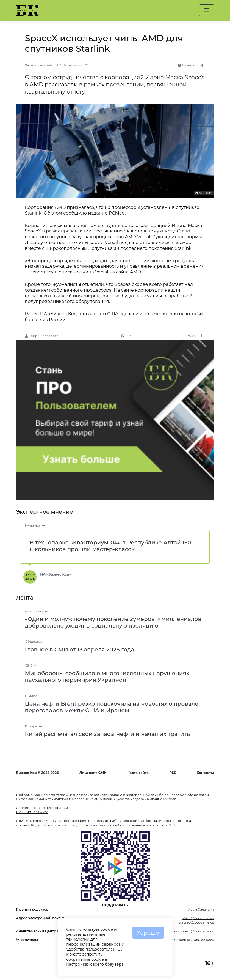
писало (88, 314)
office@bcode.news (198, 918)
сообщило (75, 213)
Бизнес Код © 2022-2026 (38, 773)
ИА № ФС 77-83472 (32, 812)
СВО (29, 665)
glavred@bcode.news (196, 922)
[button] (207, 10)
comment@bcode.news (194, 931)
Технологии (74, 65)
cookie (107, 929)
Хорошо (148, 933)
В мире (31, 696)
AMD (195, 336)
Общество (34, 641)
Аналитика (34, 611)
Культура (33, 525)
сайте (122, 272)
